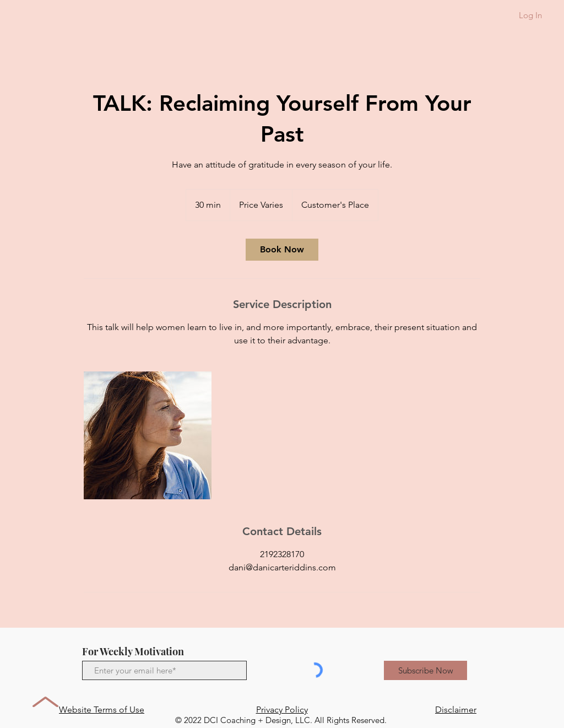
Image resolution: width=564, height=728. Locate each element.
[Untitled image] (148, 435)
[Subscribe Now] (425, 670)
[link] (282, 250)
